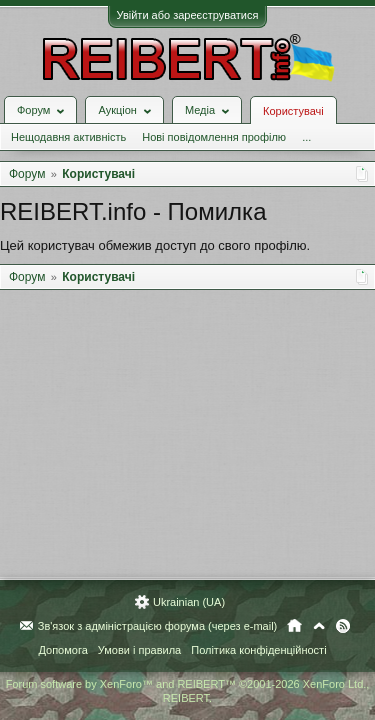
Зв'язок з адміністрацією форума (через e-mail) (158, 626)
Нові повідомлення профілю (214, 137)
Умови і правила (139, 650)
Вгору (319, 626)
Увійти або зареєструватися (188, 15)
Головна (294, 626)
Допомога (62, 650)
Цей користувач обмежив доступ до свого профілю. (155, 245)
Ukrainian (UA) (189, 602)
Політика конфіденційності (258, 650)
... (306, 137)
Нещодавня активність (68, 137)
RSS (343, 626)
